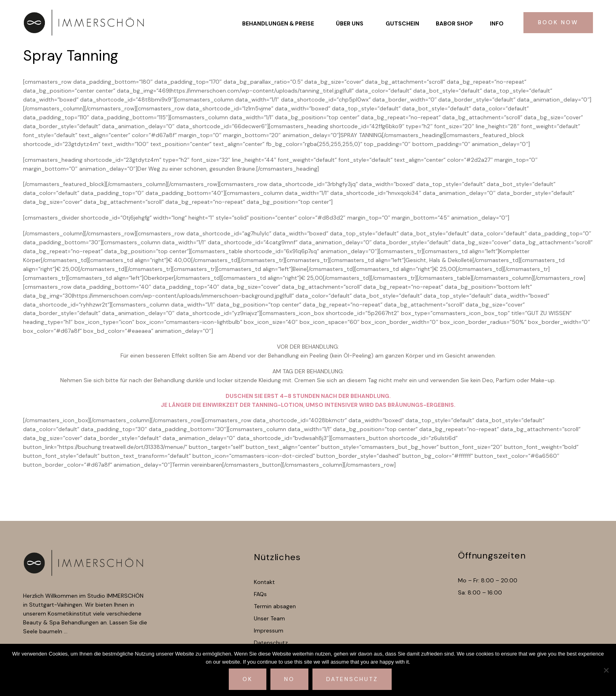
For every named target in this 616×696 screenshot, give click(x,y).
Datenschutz (352, 679)
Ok (248, 679)
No (289, 679)
